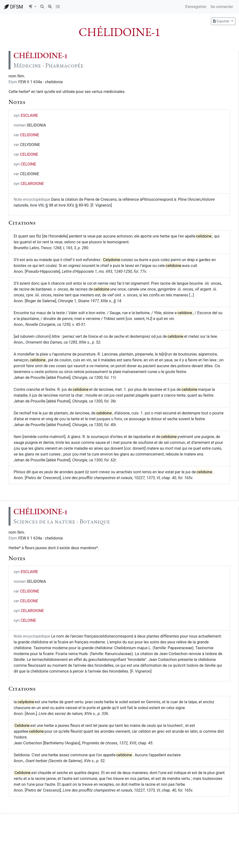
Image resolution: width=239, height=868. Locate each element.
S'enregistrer (196, 7)
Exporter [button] (222, 21)
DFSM (13, 7)
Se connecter (222, 7)
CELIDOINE (30, 135)
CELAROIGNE (32, 184)
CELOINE (28, 164)
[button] (32, 7)
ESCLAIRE (30, 115)
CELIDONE (29, 154)
